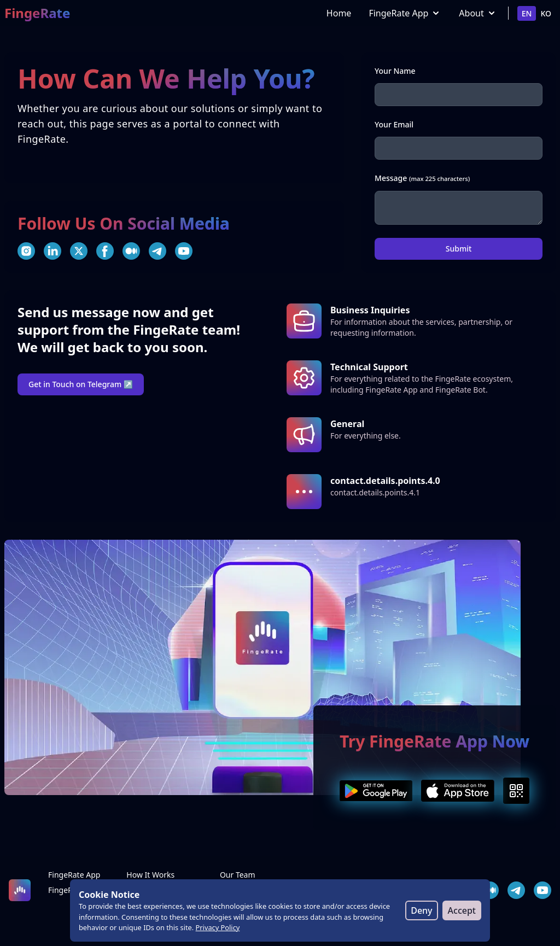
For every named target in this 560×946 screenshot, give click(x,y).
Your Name (395, 71)
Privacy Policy (218, 927)
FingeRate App (405, 13)
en (527, 13)
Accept (462, 910)
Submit (459, 249)
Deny (421, 910)
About (478, 13)
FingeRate (37, 13)
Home (339, 13)
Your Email (394, 124)
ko (546, 13)
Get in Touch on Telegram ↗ (81, 384)
